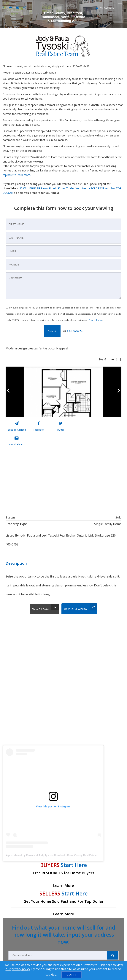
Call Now (75, 331)
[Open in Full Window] (79, 609)
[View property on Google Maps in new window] (63, 480)
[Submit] (113, 955)
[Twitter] (61, 427)
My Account (105, 8)
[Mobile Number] (63, 265)
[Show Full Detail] (44, 609)
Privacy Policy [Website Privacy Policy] (95, 320)
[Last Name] (63, 238)
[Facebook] (39, 427)
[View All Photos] (16, 442)
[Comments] (63, 286)
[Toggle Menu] (120, 5)
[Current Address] (58, 955)
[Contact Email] (63, 251)
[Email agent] (18, 7)
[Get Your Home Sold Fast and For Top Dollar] (63, 903)
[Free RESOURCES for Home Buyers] (63, 875)
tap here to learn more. (17, 175)
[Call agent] (4, 7)
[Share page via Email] (25, 7)
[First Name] (63, 224)
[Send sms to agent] (11, 7)
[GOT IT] (71, 975)
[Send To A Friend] (17, 427)
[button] (52, 331)
